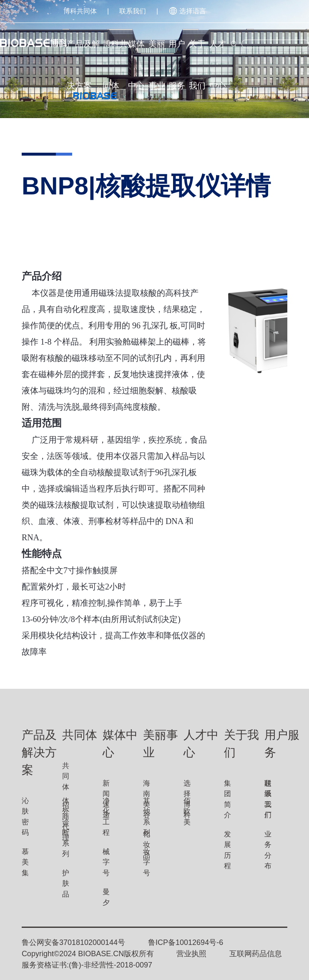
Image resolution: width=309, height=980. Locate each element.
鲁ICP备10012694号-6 (186, 942)
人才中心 (218, 52)
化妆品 (147, 845)
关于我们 (197, 52)
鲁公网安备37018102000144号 (73, 942)
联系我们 (133, 11)
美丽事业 (157, 52)
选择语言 (187, 11)
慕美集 (25, 862)
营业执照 (191, 954)
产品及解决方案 (83, 52)
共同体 (66, 776)
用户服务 (177, 52)
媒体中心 (136, 52)
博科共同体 (80, 11)
